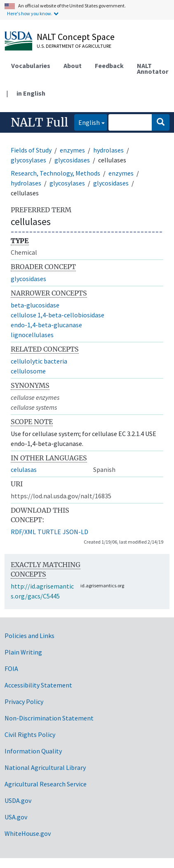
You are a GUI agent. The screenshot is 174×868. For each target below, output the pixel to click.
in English (31, 93)
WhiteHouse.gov (28, 833)
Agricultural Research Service (46, 784)
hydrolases (108, 150)
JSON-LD (75, 532)
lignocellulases (32, 335)
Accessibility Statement (38, 685)
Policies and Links (29, 636)
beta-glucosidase (35, 305)
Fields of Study (31, 150)
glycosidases (72, 160)
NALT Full (39, 122)
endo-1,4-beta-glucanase (46, 325)
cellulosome (28, 371)
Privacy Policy (24, 701)
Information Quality (33, 751)
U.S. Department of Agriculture (74, 46)
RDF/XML (23, 532)
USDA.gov (18, 800)
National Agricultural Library (45, 767)
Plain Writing (23, 652)
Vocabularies (31, 66)
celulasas (24, 469)
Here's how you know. (30, 13)
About (73, 66)
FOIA (11, 669)
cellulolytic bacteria (39, 361)
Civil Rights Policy (30, 734)
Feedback (109, 66)
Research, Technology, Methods (55, 173)
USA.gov (16, 817)
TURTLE (49, 532)
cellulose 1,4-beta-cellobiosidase (58, 315)
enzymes (72, 150)
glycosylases (28, 160)
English (87, 122)
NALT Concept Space (76, 37)
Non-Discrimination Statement (49, 718)
